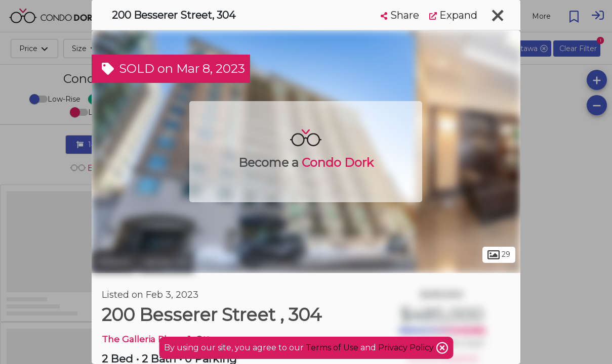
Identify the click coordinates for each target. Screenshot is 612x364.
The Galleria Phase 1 (146, 339)
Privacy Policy (407, 348)
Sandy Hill (166, 262)
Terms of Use (332, 348)
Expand (453, 15)
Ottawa (114, 262)
